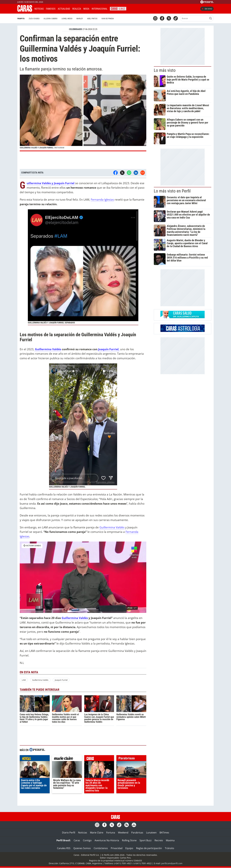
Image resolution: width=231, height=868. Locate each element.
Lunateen (151, 833)
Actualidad (64, 9)
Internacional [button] (100, 9)
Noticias (39, 9)
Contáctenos (101, 848)
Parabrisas (137, 833)
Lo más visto (165, 70)
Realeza (77, 9)
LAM (24, 680)
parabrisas (131, 759)
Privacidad (117, 848)
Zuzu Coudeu (34, 19)
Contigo (87, 840)
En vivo (207, 9)
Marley (80, 19)
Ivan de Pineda (108, 19)
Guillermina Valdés (48, 349)
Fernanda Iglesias (102, 199)
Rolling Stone (129, 840)
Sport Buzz (146, 840)
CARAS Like (118, 8)
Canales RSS (64, 848)
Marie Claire (97, 833)
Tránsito (169, 848)
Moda (86, 9)
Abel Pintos (92, 19)
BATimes (164, 833)
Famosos (51, 9)
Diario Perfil (69, 833)
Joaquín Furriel (108, 349)
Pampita (21, 19)
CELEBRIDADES (76, 29)
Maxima (170, 840)
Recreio (159, 840)
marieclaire (67, 759)
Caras (77, 840)
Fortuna (111, 833)
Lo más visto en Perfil (172, 191)
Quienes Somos (82, 848)
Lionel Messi (67, 19)
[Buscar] (194, 18)
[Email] (143, 173)
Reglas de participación (149, 848)
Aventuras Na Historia (107, 840)
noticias (35, 759)
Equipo (129, 848)
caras (99, 759)
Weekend (123, 833)
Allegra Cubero (51, 19)
